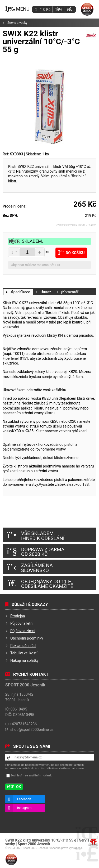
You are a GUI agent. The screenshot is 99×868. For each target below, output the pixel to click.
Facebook (24, 799)
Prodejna (18, 616)
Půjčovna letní (22, 623)
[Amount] (27, 252)
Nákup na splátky (24, 660)
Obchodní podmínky (27, 638)
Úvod (87, 9)
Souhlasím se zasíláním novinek (31, 775)
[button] (70, 9)
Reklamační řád (23, 646)
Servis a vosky (17, 23)
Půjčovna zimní (23, 631)
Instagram (24, 808)
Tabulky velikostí (24, 653)
